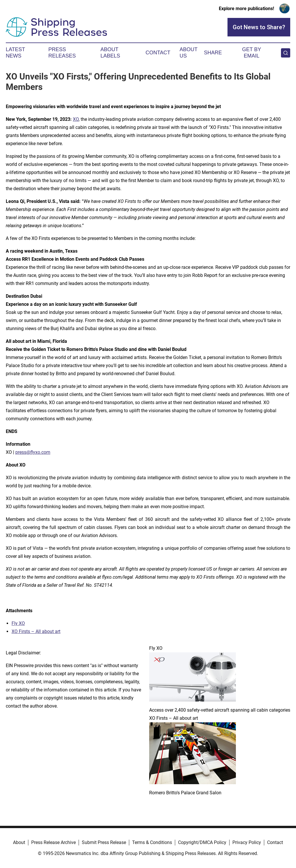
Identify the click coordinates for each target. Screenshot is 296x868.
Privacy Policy (247, 842)
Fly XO (18, 623)
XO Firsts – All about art (36, 631)
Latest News (15, 53)
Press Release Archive (53, 842)
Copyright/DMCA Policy (202, 842)
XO (76, 119)
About (19, 842)
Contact (158, 53)
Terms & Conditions (152, 842)
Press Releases (62, 53)
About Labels (110, 53)
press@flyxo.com (33, 452)
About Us (188, 53)
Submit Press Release (104, 842)
